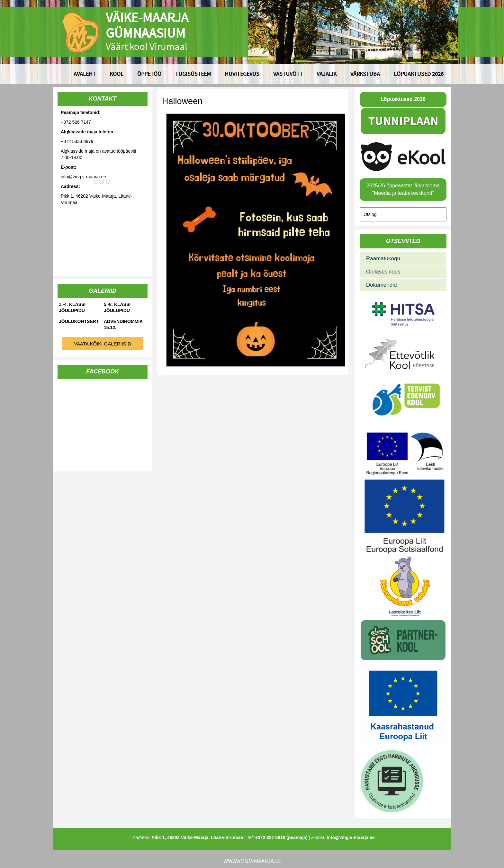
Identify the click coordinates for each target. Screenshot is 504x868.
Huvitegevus (242, 74)
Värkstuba (365, 74)
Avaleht (85, 74)
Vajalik (327, 74)
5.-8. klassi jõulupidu (117, 307)
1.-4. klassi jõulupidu (72, 307)
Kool (117, 74)
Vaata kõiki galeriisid (103, 344)
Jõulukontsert (79, 321)
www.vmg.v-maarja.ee (252, 861)
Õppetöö (149, 74)
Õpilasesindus (383, 272)
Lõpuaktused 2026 (419, 74)
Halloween (182, 101)
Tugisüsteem (193, 74)
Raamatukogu (383, 259)
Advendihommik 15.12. (123, 324)
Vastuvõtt (288, 74)
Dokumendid (381, 285)
